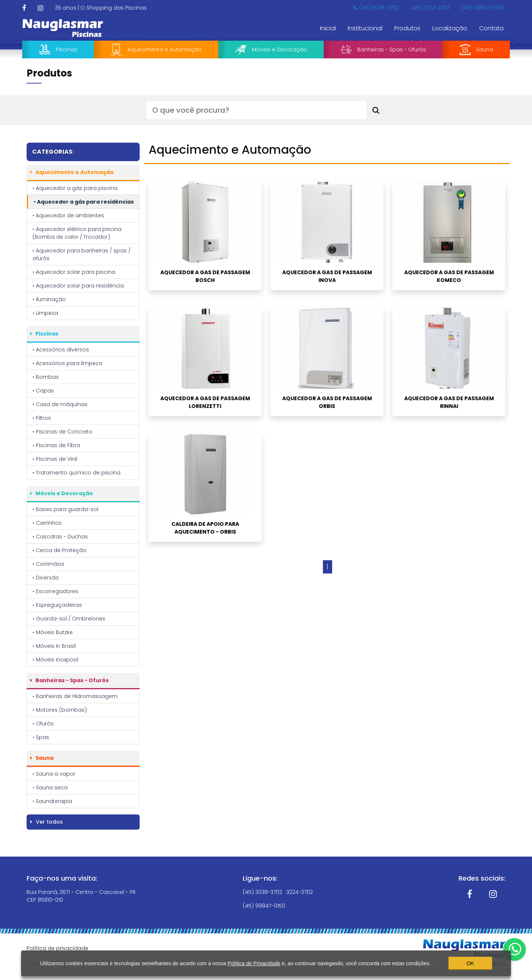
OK (470, 962)
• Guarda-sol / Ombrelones (69, 619)
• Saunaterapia (52, 801)
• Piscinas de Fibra (56, 445)
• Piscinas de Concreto (62, 432)
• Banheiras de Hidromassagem (75, 696)
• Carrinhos (47, 523)
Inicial (328, 28)
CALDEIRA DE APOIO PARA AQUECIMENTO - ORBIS (205, 528)
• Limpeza (45, 313)
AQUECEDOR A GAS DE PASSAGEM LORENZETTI (205, 402)
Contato (492, 28)
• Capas (43, 391)
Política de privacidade (57, 948)
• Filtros (42, 418)
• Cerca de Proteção (59, 550)
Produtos (407, 28)
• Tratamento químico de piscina (76, 473)
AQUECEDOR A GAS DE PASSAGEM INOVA (327, 276)
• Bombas (46, 377)
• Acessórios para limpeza (67, 363)
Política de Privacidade (254, 962)
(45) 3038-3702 (376, 8)
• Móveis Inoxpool (55, 660)
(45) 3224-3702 (430, 8)
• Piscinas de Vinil (55, 459)
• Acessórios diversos (61, 350)
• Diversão (46, 578)
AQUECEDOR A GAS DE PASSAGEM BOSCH (205, 276)
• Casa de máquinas (60, 404)
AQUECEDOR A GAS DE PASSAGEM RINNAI (449, 402)
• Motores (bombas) (60, 710)
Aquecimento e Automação (156, 50)
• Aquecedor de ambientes (68, 215)
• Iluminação (49, 299)
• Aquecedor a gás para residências (84, 202)
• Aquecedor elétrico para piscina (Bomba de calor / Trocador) (77, 233)
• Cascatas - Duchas (60, 537)
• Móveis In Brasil (54, 646)
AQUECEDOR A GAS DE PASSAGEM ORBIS (327, 402)
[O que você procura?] (256, 110)
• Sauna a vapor (54, 774)
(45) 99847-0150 (483, 8)
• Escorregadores (55, 591)
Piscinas (58, 49)
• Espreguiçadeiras (57, 605)
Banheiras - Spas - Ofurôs (383, 49)
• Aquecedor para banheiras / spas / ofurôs (81, 254)
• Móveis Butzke (53, 632)
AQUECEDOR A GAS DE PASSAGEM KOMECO (449, 276)
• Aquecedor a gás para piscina (75, 188)
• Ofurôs (43, 724)
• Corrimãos (48, 564)
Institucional (365, 28)
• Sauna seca (50, 787)
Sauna (476, 50)
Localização (450, 28)
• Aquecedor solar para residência (78, 286)
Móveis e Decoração (271, 50)
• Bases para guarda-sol (65, 509)
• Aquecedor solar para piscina (74, 272)
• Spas (41, 737)
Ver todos (47, 822)
